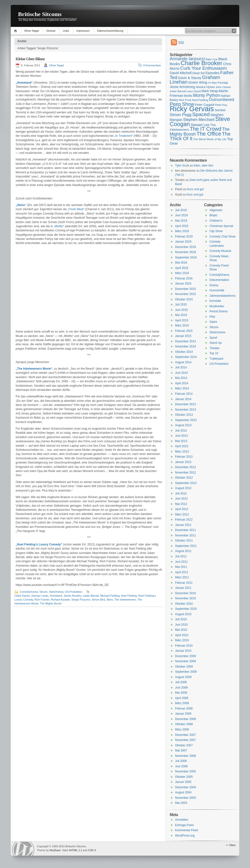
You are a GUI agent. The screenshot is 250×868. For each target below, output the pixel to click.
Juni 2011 (181, 562)
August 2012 (183, 488)
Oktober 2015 (184, 299)
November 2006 (185, 756)
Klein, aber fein (203, 166)
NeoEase (55, 850)
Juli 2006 (181, 761)
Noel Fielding (129, 596)
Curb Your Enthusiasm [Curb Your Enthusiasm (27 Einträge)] (203, 68)
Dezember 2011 (185, 530)
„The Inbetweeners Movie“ (34, 369)
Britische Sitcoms (40, 14)
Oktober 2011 (184, 541)
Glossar (51, 31)
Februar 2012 (184, 520)
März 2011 (182, 577)
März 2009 (182, 703)
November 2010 (185, 598)
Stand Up (216, 343)
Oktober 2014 (184, 352)
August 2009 (183, 677)
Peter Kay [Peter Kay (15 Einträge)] (221, 105)
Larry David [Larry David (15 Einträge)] (194, 91)
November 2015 (185, 294)
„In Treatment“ (123, 136)
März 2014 (182, 388)
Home (16, 31)
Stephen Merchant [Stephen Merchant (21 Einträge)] (199, 120)
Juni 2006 (181, 766)
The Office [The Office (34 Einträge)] (209, 134)
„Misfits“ (59, 226)
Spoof (213, 338)
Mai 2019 (181, 221)
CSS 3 (92, 850)
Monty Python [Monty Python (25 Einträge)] (207, 95)
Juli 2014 (181, 367)
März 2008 (182, 730)
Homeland (56, 596)
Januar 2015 (183, 336)
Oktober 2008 (184, 724)
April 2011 (182, 572)
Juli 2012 (181, 493)
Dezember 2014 (185, 341)
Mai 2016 (181, 263)
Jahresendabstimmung (224, 296)
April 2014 (182, 383)
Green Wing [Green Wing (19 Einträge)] (198, 82)
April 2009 (182, 698)
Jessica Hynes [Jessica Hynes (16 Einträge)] (205, 87)
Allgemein (216, 210)
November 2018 (185, 252)
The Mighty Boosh (51, 603)
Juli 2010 (181, 619)
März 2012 (182, 514)
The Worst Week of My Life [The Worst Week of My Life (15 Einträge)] (210, 139)
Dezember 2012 (185, 467)
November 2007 (185, 740)
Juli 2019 (181, 210)
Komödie (215, 301)
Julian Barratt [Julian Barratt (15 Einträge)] (178, 91)
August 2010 (183, 614)
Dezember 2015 (185, 289)
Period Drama (219, 311)
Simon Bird (98, 600)
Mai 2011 (181, 567)
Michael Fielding (110, 596)
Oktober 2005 (184, 777)
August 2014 (183, 362)
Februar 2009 (184, 709)
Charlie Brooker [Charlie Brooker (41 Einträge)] (202, 63)
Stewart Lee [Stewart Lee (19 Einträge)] (200, 125)
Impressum (83, 31)
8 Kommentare (152, 65)
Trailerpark (216, 359)
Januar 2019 (183, 242)
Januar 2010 (183, 651)
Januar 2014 (183, 399)
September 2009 (186, 672)
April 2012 (182, 509)
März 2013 (182, 452)
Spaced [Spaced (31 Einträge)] (201, 114)
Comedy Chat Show (223, 237)
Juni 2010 (181, 625)
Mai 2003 (181, 803)
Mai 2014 (181, 378)
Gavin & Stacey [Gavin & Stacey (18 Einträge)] (190, 78)
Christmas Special (221, 226)
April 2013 (182, 446)
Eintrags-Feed (184, 825)
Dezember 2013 (185, 404)
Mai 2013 (181, 441)
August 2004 (183, 792)
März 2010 (182, 640)
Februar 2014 (184, 394)
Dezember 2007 (185, 735)
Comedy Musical (220, 251)
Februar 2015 (184, 331)
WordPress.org (185, 836)
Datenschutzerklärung (110, 31)
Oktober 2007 (184, 745)
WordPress (23, 849)
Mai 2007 (181, 750)
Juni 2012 (181, 499)
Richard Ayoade (60, 600)
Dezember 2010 (185, 593)
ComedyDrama (29, 592)
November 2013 (185, 410)
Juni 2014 (181, 373)
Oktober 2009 (184, 667)
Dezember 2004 (185, 787)
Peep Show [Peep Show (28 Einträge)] (182, 104)
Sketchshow (56, 592)
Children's (216, 221)
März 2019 (182, 231)
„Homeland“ (24, 83)
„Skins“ (21, 205)
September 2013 (186, 420)
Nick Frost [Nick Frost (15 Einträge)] (185, 100)
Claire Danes (22, 596)
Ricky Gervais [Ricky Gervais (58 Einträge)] (192, 109)
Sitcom (43, 592)
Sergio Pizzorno (81, 600)
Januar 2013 (183, 462)
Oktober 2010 (184, 604)
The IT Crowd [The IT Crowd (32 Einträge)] (205, 129)
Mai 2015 (181, 315)
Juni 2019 (181, 215)
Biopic (214, 215)
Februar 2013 (184, 457)
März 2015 (182, 325)
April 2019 (182, 226)
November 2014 (185, 346)
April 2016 (182, 268)
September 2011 (186, 546)
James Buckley (72, 596)
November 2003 (185, 798)
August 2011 (183, 551)
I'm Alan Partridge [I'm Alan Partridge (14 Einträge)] (218, 83)
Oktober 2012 (184, 478)
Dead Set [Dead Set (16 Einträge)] (199, 73)
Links (66, 31)
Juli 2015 (181, 305)
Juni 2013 (181, 436)
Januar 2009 (183, 714)
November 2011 (185, 535)
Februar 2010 (184, 646)
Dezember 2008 (185, 719)
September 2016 (186, 257)
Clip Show (216, 231)
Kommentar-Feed (186, 830)
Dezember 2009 (185, 656)
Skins (110, 600)
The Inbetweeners (125, 600)
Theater (214, 348)
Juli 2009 (181, 682)
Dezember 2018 (185, 247)
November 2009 (185, 661)
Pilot (212, 317)
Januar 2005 (183, 782)
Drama (214, 285)
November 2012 (185, 473)
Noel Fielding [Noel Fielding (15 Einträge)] (200, 100)
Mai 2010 (181, 630)
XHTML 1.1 (75, 850)
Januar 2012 (183, 525)
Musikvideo (217, 306)
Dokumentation (219, 280)
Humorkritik (217, 290)
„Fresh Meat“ (76, 209)
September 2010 (186, 609)
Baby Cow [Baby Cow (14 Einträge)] (212, 59)
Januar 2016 (183, 284)
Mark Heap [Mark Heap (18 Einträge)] (210, 91)
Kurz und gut (195, 189)
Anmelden (182, 820)
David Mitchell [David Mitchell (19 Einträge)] (181, 73)
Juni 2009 (181, 688)
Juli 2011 (181, 556)
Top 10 (214, 353)
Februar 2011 (184, 583)
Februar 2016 (184, 278)
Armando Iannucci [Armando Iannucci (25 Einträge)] (187, 59)
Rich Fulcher (42, 600)
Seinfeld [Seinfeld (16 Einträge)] (220, 110)
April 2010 (182, 635)
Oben (232, 845)
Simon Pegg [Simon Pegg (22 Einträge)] (181, 115)
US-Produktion (74, 592)
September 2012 (186, 483)
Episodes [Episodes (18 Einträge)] (213, 73)
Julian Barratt (91, 596)
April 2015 (182, 320)
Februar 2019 (184, 237)
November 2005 (185, 771)
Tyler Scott (182, 166)
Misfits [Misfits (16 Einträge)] (188, 96)
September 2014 (186, 357)
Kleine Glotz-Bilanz (30, 59)
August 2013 (183, 425)
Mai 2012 (181, 504)
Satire (213, 322)
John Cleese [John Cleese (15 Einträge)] (223, 87)
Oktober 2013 (184, 415)
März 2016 (182, 273)
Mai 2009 (181, 693)
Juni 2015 (181, 310)
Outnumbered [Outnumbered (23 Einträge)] (221, 100)
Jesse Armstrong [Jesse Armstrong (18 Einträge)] (182, 87)
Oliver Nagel (32, 31)
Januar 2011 (183, 588)
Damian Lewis (40, 596)
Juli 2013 (181, 431)
